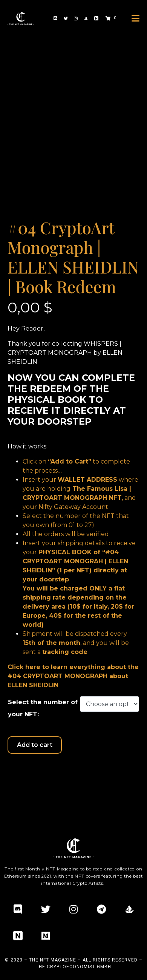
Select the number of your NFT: (43, 708)
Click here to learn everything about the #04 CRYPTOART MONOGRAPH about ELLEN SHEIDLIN (73, 676)
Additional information (47, 773)
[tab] (47, 773)
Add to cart (35, 745)
